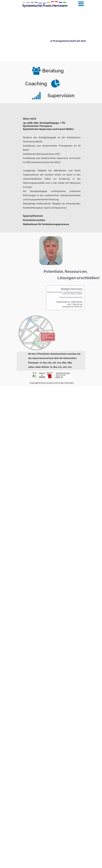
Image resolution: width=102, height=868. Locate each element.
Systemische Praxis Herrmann (45, 6)
